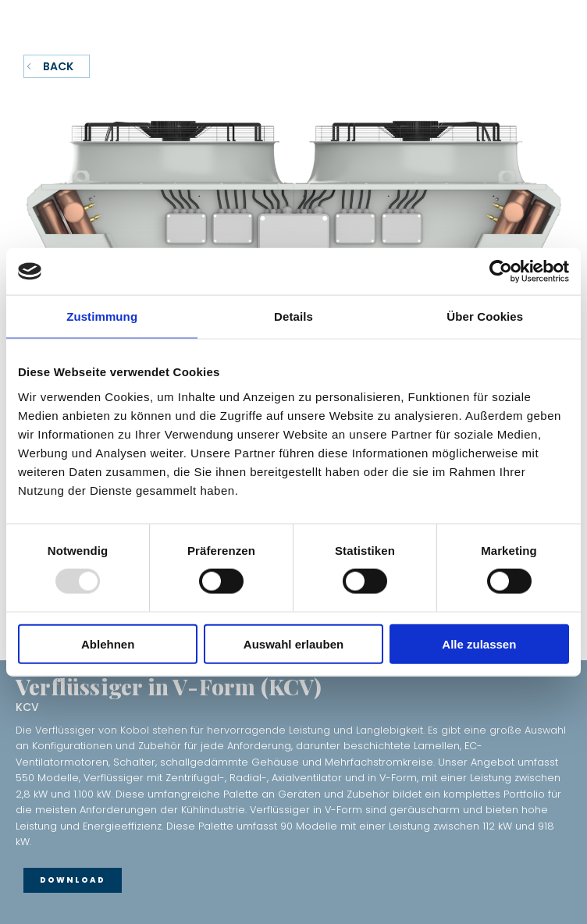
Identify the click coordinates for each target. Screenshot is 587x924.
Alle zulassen (479, 643)
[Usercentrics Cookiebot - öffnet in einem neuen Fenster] (501, 272)
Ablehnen (108, 643)
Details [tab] (293, 316)
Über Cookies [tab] (485, 316)
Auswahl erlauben (293, 643)
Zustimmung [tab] (102, 316)
